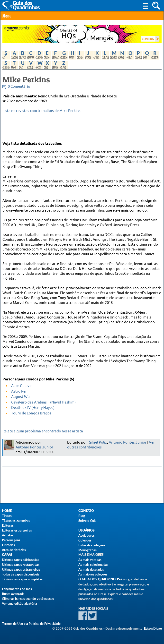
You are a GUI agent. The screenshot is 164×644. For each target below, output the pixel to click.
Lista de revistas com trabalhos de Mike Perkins (41, 111)
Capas (7, 555)
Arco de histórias (14, 550)
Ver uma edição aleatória (19, 603)
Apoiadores (87, 535)
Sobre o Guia (87, 521)
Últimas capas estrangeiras (21, 569)
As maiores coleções (93, 574)
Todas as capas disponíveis (21, 574)
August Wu (20, 397)
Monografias (87, 550)
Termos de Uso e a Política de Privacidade (31, 624)
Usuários (86, 530)
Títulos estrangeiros (16, 521)
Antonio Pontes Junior (34, 447)
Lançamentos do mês (17, 589)
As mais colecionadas (93, 565)
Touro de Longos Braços (31, 413)
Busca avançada (13, 594)
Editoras (8, 525)
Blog (82, 516)
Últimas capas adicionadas (21, 560)
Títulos (7, 516)
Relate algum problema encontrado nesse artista (43, 431)
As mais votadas (90, 560)
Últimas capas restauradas (21, 565)
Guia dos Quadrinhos (101, 579)
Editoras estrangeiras (17, 530)
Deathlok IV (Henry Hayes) (33, 408)
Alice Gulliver (22, 386)
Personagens (11, 540)
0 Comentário (19, 87)
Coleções (85, 540)
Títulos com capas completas (22, 579)
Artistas (8, 535)
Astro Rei (19, 391)
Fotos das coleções (92, 545)
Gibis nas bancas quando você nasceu (28, 599)
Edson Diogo (153, 628)
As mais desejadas (91, 569)
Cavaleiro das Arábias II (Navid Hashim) (43, 402)
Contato (86, 511)
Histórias (8, 545)
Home (7, 511)
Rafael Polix (97, 442)
